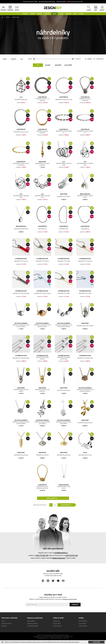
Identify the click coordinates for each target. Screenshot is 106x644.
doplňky (40, 14)
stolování (47, 14)
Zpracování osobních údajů (69, 599)
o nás (3, 621)
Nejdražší (58, 65)
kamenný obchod (7, 623)
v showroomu (100, 59)
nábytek (25, 14)
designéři (13, 59)
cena (22, 59)
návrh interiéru (83, 626)
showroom (10, 10)
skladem (90, 59)
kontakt (17, 10)
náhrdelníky (16, 17)
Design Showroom (59, 558)
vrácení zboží (57, 623)
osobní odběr (31, 621)
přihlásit (102, 10)
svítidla (32, 14)
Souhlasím (96, 642)
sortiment (3, 10)
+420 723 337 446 (71, 555)
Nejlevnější (68, 65)
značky (81, 14)
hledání (89, 10)
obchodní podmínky (33, 626)
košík (95, 8)
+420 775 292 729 (42, 555)
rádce (75, 14)
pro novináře (82, 623)
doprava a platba (32, 623)
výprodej (68, 14)
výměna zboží (57, 626)
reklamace (56, 621)
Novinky (48, 65)
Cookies (67, 635)
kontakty (4, 626)
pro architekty (83, 621)
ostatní (61, 14)
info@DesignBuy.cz (61, 553)
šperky (54, 14)
